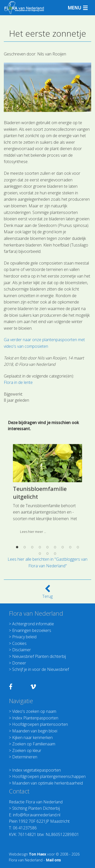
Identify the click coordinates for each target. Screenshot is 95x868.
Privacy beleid (24, 637)
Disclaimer (22, 650)
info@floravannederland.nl (37, 815)
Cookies (19, 643)
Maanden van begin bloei (35, 731)
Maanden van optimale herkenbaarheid (48, 783)
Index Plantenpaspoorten (35, 718)
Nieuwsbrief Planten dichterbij (39, 656)
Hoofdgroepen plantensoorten (40, 724)
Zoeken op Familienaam (34, 744)
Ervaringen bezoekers (32, 630)
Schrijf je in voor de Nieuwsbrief (41, 669)
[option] (48, 544)
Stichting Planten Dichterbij (36, 808)
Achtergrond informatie (33, 624)
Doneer (19, 663)
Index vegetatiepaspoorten (36, 770)
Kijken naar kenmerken (32, 737)
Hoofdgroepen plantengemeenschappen (49, 776)
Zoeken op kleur (27, 750)
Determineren (25, 757)
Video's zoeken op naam (34, 711)
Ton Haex (37, 854)
